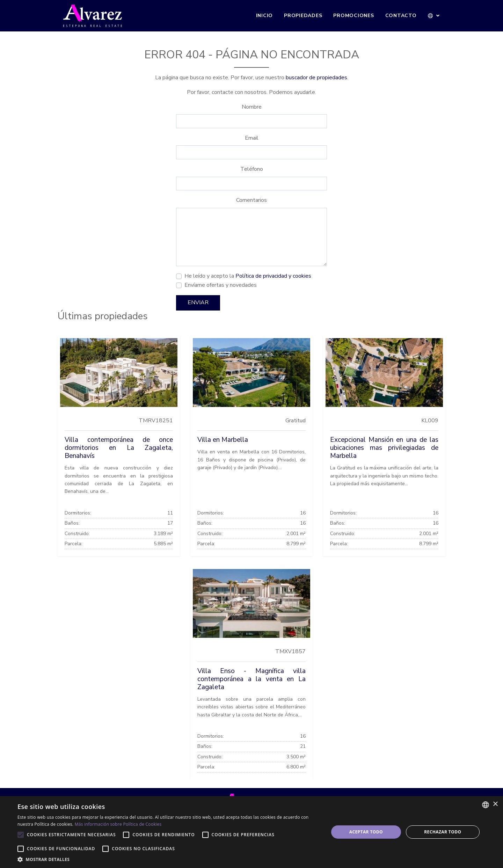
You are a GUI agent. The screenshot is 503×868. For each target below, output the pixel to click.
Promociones (353, 16)
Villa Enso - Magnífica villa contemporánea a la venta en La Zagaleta (251, 679)
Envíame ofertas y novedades (221, 285)
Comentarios (251, 200)
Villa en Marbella (223, 440)
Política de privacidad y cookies (273, 276)
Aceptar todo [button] (366, 832)
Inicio (265, 16)
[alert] (251, 832)
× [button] (495, 804)
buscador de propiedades (316, 78)
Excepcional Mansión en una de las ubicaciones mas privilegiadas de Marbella (384, 448)
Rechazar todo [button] (443, 832)
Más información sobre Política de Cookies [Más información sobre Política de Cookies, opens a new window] (118, 824)
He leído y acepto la (248, 276)
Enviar (198, 302)
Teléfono (252, 169)
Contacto (401, 16)
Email (252, 138)
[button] (434, 16)
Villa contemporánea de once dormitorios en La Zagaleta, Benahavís (119, 448)
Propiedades (303, 16)
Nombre (252, 107)
